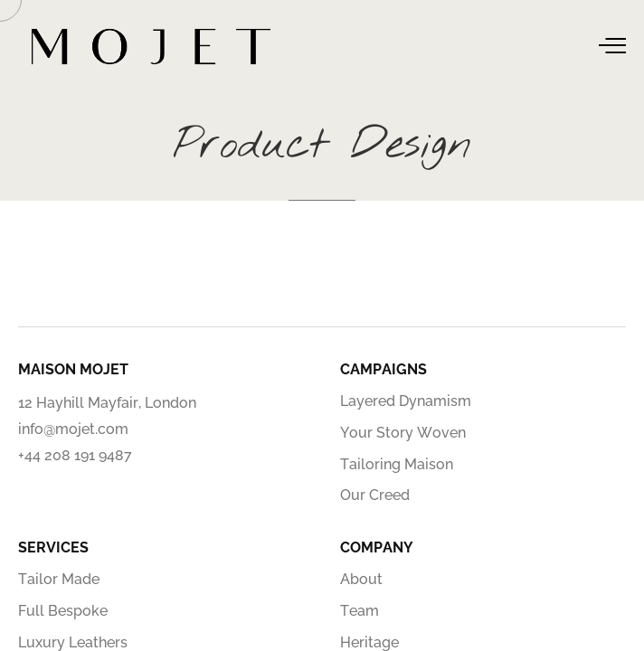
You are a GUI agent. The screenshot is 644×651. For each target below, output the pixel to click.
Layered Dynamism (406, 401)
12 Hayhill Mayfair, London (107, 403)
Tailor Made (59, 579)
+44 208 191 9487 (75, 455)
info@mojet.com (73, 429)
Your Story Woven (403, 433)
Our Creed (375, 495)
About (361, 579)
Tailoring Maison (397, 464)
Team (360, 611)
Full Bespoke (63, 611)
